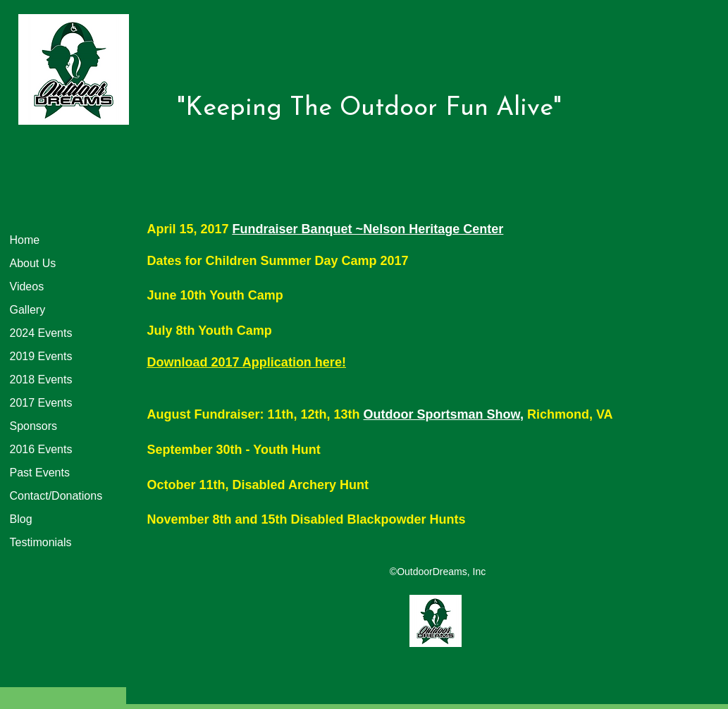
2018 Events (41, 380)
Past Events (40, 473)
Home (25, 240)
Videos (27, 286)
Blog (21, 519)
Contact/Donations (56, 496)
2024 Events (41, 333)
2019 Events (41, 356)
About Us (33, 263)
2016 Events (41, 449)
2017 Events (41, 403)
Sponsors (34, 426)
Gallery (28, 310)
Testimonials (41, 542)
